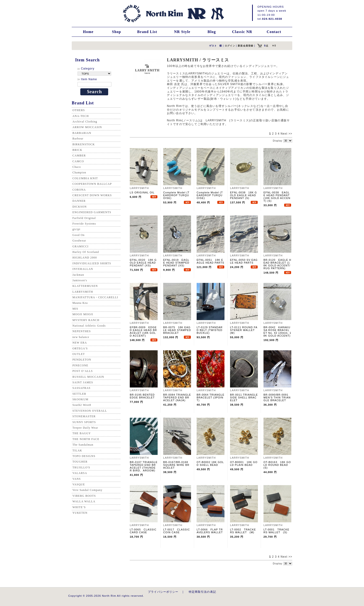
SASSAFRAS (81, 388)
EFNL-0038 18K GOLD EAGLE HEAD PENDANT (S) (244, 195)
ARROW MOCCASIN (87, 127)
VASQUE (79, 484)
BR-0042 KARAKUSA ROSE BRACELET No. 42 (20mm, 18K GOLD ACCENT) (277, 331)
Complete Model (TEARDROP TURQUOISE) (176, 195)
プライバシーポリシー (163, 592)
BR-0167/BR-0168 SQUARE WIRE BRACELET (177, 465)
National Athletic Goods (89, 326)
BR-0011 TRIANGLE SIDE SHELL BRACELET (244, 397)
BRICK (77, 150)
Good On (78, 235)
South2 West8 (82, 405)
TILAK (77, 450)
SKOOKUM (80, 399)
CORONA (79, 190)
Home (88, 32)
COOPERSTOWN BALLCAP (92, 184)
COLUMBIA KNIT (85, 178)
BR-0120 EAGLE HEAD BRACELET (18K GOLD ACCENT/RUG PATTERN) (277, 264)
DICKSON (80, 207)
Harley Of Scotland (86, 252)
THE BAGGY (82, 433)
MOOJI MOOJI (83, 314)
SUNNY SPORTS (84, 422)
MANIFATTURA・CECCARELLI (95, 297)
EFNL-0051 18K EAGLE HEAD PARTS (210, 261)
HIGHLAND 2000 (85, 258)
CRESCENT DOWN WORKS (92, 195)
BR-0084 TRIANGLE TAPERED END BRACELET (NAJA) (177, 397)
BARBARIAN (82, 133)
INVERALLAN (83, 269)
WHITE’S (79, 507)
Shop (116, 32)
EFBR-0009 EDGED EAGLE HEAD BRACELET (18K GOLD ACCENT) (143, 331)
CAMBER (79, 156)
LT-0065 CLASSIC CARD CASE (143, 531)
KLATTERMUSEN (85, 286)
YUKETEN (80, 513)
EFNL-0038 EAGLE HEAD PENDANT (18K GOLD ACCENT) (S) (277, 197)
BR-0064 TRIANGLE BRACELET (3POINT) (211, 397)
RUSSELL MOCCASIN (88, 377)
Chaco (77, 167)
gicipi (76, 229)
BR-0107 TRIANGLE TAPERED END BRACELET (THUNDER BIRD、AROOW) (144, 466)
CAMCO (78, 161)
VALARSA (80, 473)
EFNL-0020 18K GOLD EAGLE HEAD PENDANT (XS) (143, 263)
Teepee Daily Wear (85, 428)
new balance (81, 337)
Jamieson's (80, 280)
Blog (212, 32)
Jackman (78, 275)
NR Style (182, 32)
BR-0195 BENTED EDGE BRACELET (142, 396)
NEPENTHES (82, 331)
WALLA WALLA (84, 501)
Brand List (147, 32)
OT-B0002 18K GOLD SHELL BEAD (210, 464)
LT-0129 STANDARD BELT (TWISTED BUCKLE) (210, 330)
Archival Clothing (85, 122)
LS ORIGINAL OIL (142, 192)
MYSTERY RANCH (86, 320)
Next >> (286, 134)
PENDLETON (82, 360)
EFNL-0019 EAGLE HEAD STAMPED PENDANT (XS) (176, 263)
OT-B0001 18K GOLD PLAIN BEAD (244, 464)
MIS (75, 309)
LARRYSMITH (83, 292)
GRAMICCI (80, 246)
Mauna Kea (80, 303)
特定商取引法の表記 (202, 592)
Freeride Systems (84, 224)
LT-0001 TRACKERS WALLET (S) (276, 531)
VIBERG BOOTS (84, 496)
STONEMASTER (84, 416)
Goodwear (79, 241)
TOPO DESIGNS (84, 456)
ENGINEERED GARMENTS (92, 212)
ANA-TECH (81, 116)
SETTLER (79, 394)
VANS (77, 479)
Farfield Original (84, 218)
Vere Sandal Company (87, 490)
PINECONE (80, 365)
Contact (274, 32)
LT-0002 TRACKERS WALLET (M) (243, 531)
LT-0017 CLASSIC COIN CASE (177, 531)
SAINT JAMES (83, 382)
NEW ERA (80, 343)
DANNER (79, 201)
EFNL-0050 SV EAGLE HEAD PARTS (244, 261)
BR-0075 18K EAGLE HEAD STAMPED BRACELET (177, 330)
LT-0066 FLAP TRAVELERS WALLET (210, 531)
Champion (79, 172)
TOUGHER (80, 462)
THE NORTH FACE (86, 439)
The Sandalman (83, 445)
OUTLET (79, 354)
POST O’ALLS (83, 371)
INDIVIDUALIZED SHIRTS (92, 263)
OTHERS (79, 110)
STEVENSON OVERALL (90, 411)
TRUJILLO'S (81, 467)
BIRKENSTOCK (84, 144)
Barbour (78, 139)
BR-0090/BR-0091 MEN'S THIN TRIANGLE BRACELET (277, 397)
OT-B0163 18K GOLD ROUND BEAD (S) (277, 465)
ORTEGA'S (80, 348)
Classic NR (242, 32)
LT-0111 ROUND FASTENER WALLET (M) (244, 330)
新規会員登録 (245, 46)
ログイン (230, 46)
